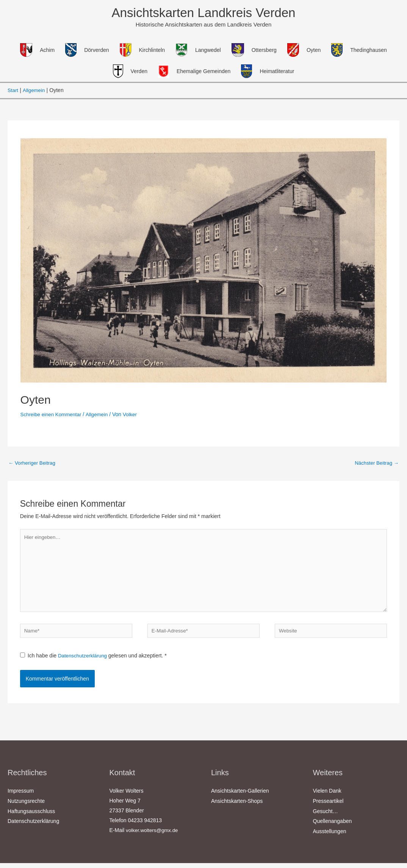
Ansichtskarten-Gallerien (240, 797)
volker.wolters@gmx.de (153, 837)
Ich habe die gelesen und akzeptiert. (95, 662)
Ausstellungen (330, 837)
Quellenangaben (333, 827)
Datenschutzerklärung (85, 662)
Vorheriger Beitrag (33, 464)
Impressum (21, 797)
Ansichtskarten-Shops (237, 807)
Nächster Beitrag (376, 464)
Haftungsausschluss (31, 817)
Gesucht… (326, 817)
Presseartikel (328, 807)
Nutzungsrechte (26, 807)
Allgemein (100, 415)
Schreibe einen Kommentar (53, 415)
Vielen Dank (327, 797)
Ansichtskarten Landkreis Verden (203, 13)
